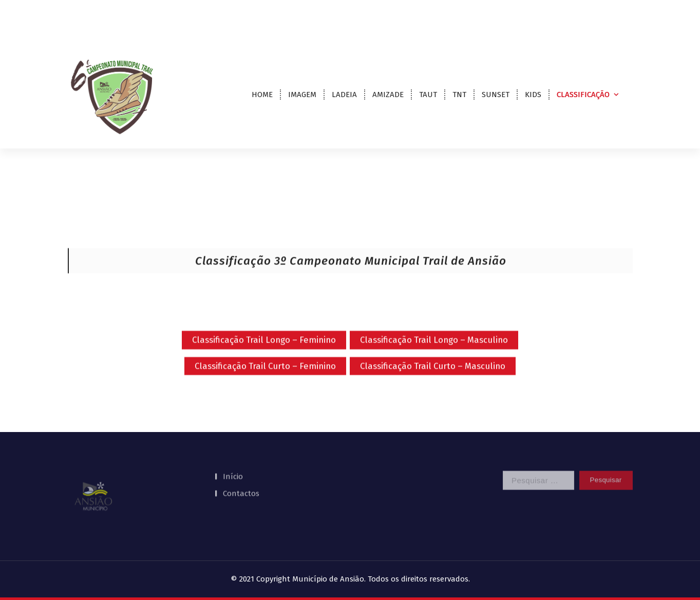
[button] (93, 485)
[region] (133, 485)
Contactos (241, 481)
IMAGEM (302, 95)
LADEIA (344, 95)
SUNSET (496, 95)
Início (233, 465)
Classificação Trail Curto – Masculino (433, 376)
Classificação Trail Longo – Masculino (434, 350)
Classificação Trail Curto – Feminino (265, 376)
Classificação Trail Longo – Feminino (264, 350)
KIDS (533, 95)
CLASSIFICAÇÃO (583, 95)
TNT (459, 95)
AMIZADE (388, 95)
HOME (262, 95)
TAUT (428, 95)
